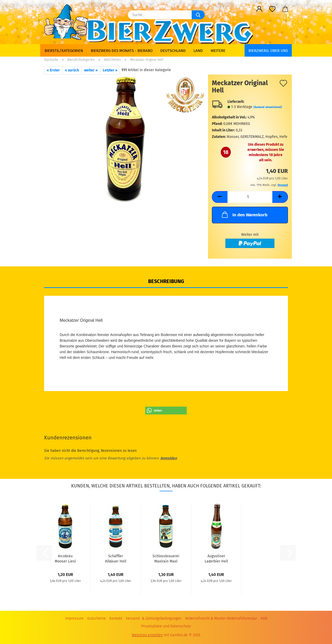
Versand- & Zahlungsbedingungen (154, 618)
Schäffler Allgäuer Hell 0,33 (116, 558)
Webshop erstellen (147, 635)
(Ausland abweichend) (268, 107)
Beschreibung (166, 281)
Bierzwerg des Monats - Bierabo (122, 51)
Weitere (218, 51)
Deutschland (173, 51)
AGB (264, 618)
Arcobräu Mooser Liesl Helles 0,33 (65, 558)
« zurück (72, 70)
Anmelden (169, 458)
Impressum (74, 618)
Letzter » (110, 70)
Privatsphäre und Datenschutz (166, 626)
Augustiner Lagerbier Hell (216, 558)
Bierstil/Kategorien (64, 51)
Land (198, 51)
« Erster (53, 70)
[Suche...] (198, 15)
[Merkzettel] (272, 9)
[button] (259, 9)
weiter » (91, 70)
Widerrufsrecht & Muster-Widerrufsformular (221, 618)
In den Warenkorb (244, 214)
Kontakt (116, 618)
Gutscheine (96, 618)
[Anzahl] (250, 197)
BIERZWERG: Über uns (268, 51)
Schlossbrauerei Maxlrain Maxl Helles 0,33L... (166, 558)
